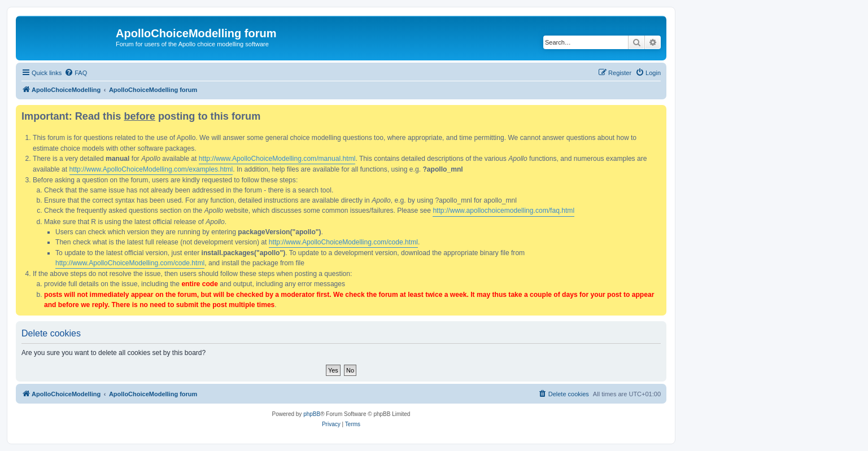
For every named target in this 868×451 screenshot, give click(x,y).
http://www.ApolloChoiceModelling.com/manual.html (277, 159)
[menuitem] (76, 73)
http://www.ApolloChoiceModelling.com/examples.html (151, 169)
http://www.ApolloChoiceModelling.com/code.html (343, 242)
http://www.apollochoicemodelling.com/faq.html (503, 211)
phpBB (312, 414)
